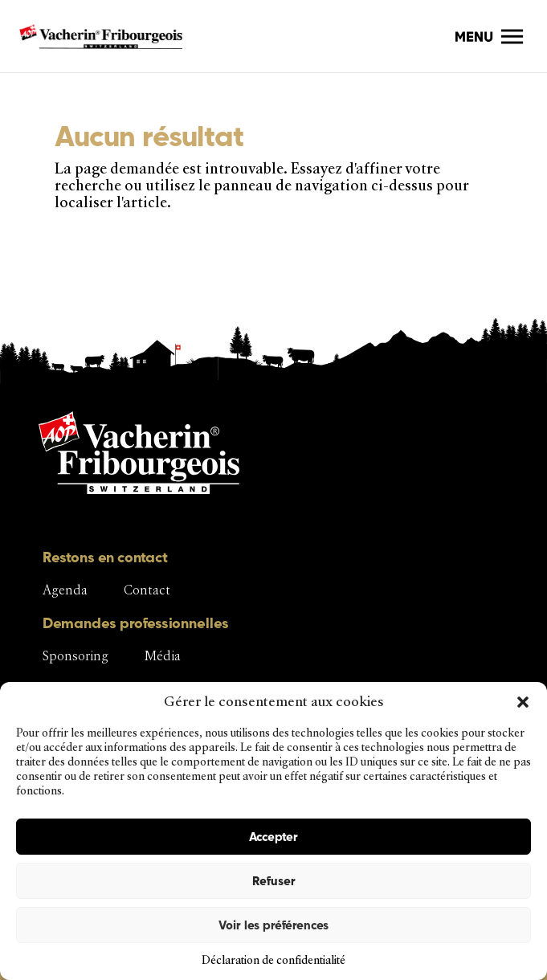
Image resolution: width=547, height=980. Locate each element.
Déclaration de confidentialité (273, 960)
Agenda (65, 590)
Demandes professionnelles (136, 623)
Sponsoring (76, 656)
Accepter (273, 837)
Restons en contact (105, 557)
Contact (147, 590)
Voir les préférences (273, 925)
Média (163, 656)
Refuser (274, 881)
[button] (523, 702)
